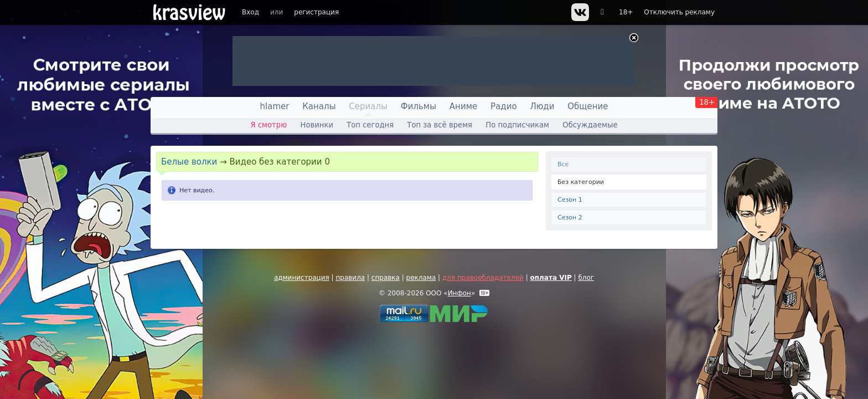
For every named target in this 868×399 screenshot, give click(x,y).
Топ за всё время (440, 125)
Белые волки (189, 162)
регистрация (316, 12)
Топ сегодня (370, 125)
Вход (250, 12)
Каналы (319, 106)
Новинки (317, 125)
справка (386, 278)
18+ (626, 12)
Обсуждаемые (590, 125)
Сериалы (368, 106)
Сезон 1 (570, 200)
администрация (302, 278)
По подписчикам (517, 125)
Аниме (463, 106)
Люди (542, 106)
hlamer (275, 106)
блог (586, 278)
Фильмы (418, 106)
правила (350, 278)
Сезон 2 (570, 218)
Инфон (459, 293)
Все (563, 164)
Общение (588, 106)
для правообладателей (483, 278)
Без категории (581, 182)
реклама (421, 278)
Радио (504, 106)
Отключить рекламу (679, 12)
